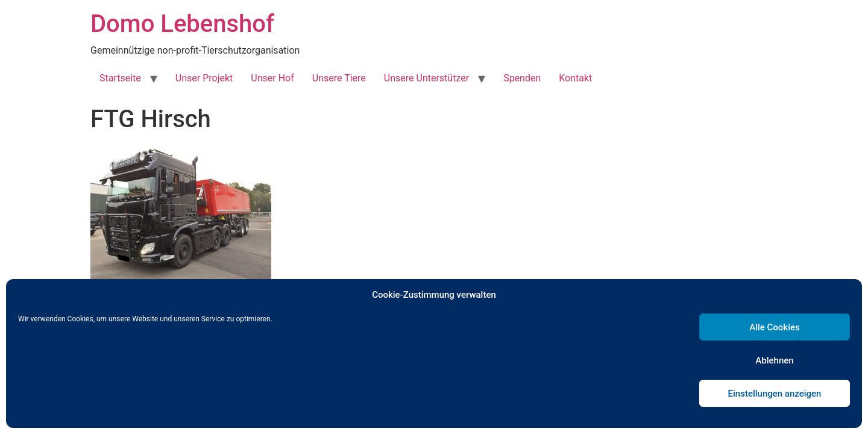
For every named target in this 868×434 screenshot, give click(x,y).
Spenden (522, 78)
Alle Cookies (775, 327)
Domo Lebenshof (182, 24)
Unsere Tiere (339, 78)
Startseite (120, 78)
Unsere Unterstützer (426, 78)
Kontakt (575, 78)
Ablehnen (774, 360)
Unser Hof (272, 78)
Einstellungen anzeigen (775, 394)
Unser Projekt (204, 78)
